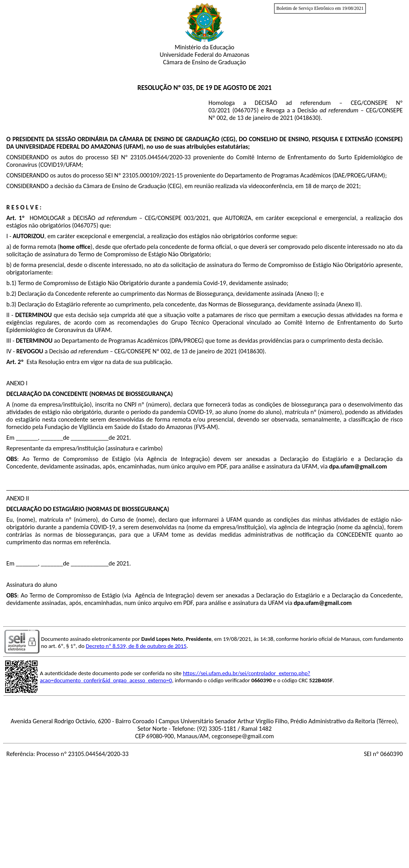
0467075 (245, 110)
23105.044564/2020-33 (160, 157)
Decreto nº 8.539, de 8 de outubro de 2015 (136, 646)
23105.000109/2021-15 (153, 175)
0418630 (307, 118)
